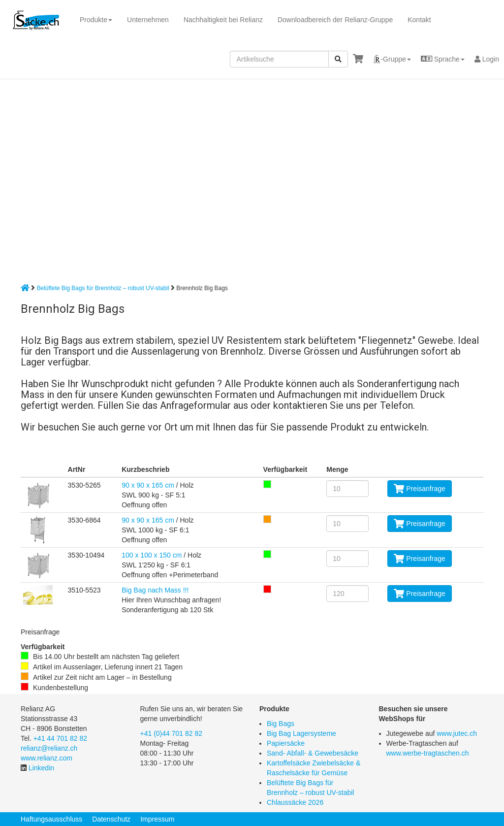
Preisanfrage (419, 489)
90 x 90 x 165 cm (148, 485)
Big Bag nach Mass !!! (155, 590)
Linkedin (41, 768)
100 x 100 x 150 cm (152, 555)
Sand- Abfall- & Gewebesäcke (313, 753)
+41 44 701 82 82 (60, 738)
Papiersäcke (286, 743)
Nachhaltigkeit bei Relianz (223, 20)
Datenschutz (111, 819)
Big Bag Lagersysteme (301, 733)
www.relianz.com (47, 758)
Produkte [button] (96, 20)
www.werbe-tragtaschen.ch (428, 753)
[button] (392, 59)
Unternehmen (148, 20)
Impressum (157, 819)
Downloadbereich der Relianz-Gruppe (335, 20)
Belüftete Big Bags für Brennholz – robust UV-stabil (103, 288)
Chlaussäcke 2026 (295, 802)
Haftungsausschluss (51, 819)
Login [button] (487, 59)
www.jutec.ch (457, 733)
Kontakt (419, 20)
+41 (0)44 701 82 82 (172, 733)
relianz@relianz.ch (49, 748)
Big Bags (281, 724)
